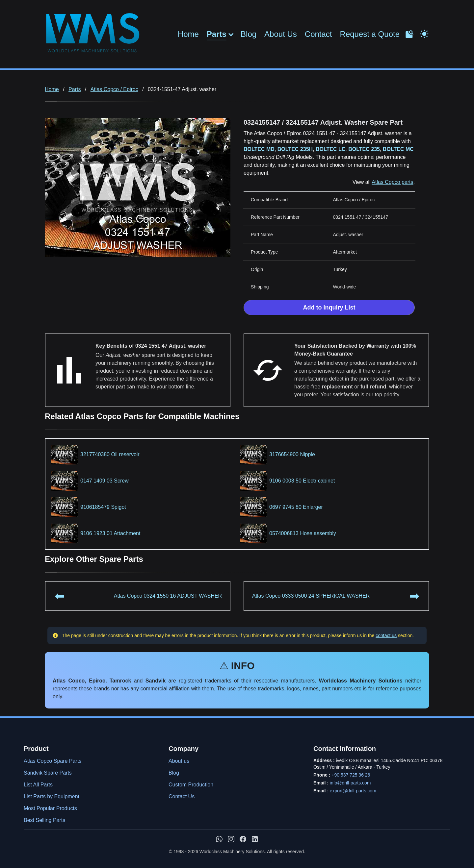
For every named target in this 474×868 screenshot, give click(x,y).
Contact (318, 34)
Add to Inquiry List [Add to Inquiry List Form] (329, 308)
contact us (386, 635)
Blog (249, 34)
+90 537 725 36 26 (351, 775)
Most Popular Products (50, 808)
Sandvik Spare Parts (48, 773)
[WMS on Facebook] (243, 839)
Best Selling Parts (44, 820)
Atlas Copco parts (392, 182)
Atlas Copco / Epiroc (114, 89)
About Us (281, 34)
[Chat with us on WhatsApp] (219, 839)
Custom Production (191, 785)
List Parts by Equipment (52, 796)
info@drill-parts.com (350, 783)
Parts (217, 34)
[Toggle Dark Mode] (424, 33)
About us (179, 761)
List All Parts (38, 785)
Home (188, 34)
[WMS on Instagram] (231, 839)
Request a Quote (370, 34)
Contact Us (182, 796)
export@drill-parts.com (353, 791)
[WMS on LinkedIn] (255, 839)
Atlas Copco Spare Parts (53, 761)
